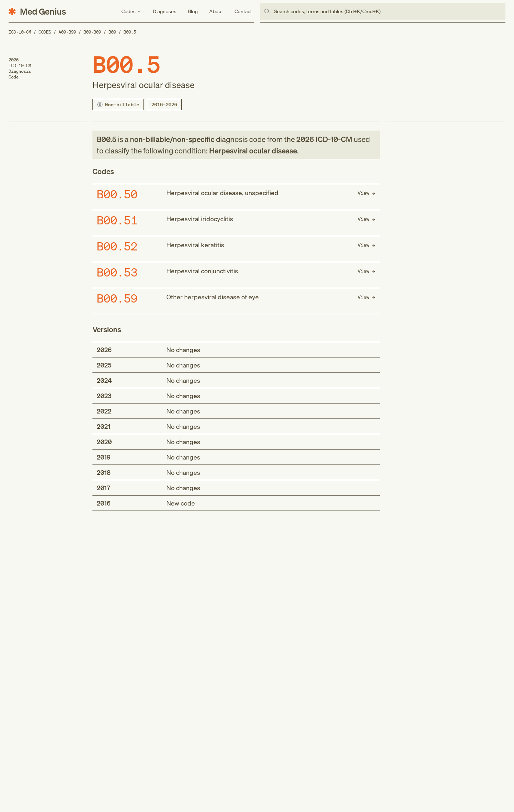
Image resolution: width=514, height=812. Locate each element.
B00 (112, 32)
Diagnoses (165, 11)
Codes (45, 32)
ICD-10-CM (20, 32)
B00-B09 (92, 32)
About (216, 11)
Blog (193, 11)
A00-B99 (67, 32)
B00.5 (130, 32)
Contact (243, 11)
